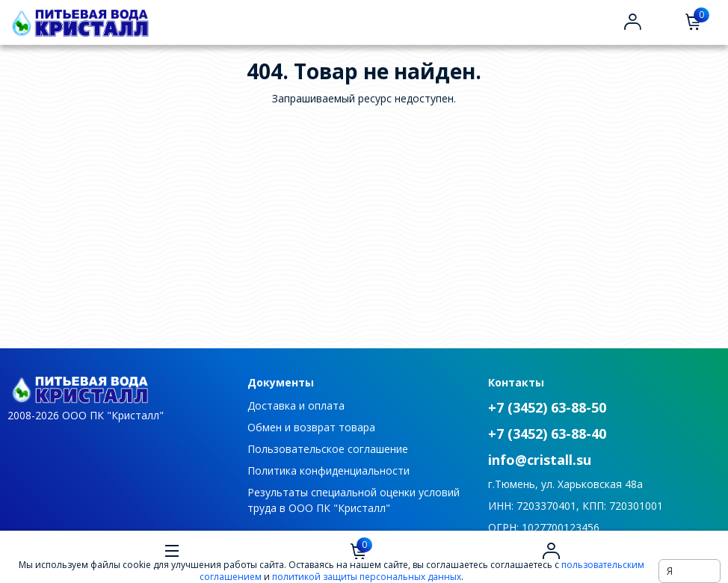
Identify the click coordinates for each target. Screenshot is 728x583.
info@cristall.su (540, 460)
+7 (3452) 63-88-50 (547, 407)
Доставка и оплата (296, 405)
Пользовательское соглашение (328, 449)
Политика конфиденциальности (328, 471)
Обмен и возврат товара (311, 427)
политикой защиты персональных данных (367, 577)
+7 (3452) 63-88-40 (547, 434)
